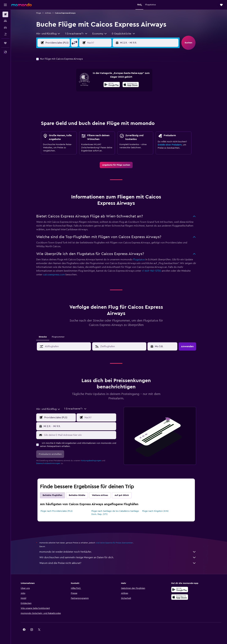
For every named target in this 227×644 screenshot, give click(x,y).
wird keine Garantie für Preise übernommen (117, 543)
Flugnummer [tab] (61, 337)
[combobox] (51, 34)
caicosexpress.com (57, 275)
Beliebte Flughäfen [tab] (55, 495)
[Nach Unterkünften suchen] (5, 21)
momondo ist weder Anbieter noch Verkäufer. (121, 552)
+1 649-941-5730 (154, 271)
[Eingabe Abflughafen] (63, 43)
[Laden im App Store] (133, 85)
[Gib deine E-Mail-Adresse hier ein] (82, 435)
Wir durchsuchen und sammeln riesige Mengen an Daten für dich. (121, 557)
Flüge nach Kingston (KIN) (158, 511)
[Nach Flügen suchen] (5, 14)
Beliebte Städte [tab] (80, 495)
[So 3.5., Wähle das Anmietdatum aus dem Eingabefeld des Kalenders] (166, 346)
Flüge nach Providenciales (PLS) (59, 511)
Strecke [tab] (46, 337)
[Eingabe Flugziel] (104, 43)
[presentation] (133, 85)
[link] (119, 165)
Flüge (41, 13)
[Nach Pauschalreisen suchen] (5, 34)
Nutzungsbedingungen (94, 461)
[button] (5, 5)
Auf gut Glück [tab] (125, 495)
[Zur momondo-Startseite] (21, 5)
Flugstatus (142, 260)
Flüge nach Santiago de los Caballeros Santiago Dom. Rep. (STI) (118, 513)
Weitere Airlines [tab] (103, 495)
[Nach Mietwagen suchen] (5, 28)
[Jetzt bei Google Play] (115, 85)
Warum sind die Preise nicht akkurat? (121, 563)
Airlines (51, 13)
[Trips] (5, 43)
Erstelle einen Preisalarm (173, 145)
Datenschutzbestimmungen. (51, 463)
